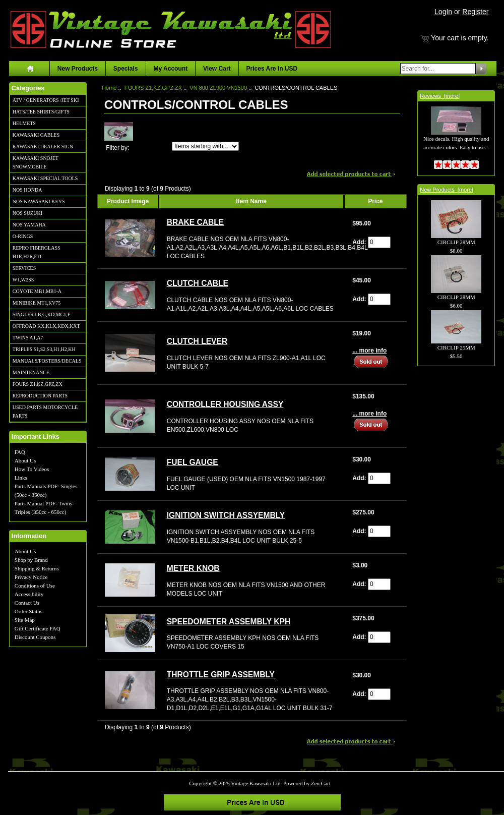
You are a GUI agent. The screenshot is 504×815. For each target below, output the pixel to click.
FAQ (20, 452)
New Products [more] (447, 190)
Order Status (28, 611)
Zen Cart (321, 783)
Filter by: (117, 148)
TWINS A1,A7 (28, 338)
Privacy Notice (31, 577)
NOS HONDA (27, 190)
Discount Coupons (35, 637)
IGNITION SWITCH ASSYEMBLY (226, 515)
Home (109, 88)
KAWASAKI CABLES (36, 135)
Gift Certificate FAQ (38, 628)
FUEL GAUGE (193, 462)
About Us (25, 460)
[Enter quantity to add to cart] (379, 242)
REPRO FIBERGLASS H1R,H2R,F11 (37, 252)
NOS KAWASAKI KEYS (39, 201)
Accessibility (29, 594)
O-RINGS (23, 236)
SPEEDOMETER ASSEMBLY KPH (229, 622)
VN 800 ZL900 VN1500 (218, 88)
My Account (171, 69)
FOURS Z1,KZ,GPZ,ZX (38, 384)
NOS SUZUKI (27, 213)
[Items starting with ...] (205, 146)
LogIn (443, 12)
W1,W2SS (23, 280)
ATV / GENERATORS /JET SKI (46, 100)
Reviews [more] (440, 96)
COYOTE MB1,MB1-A (37, 291)
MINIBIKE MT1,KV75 (37, 303)
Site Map (25, 620)
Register (475, 12)
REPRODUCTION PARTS (40, 396)
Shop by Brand (31, 560)
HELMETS (24, 123)
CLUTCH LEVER (197, 341)
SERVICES (24, 268)
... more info (369, 351)
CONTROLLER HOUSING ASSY (225, 404)
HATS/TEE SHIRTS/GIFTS (41, 112)
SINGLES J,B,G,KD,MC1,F (41, 314)
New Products (78, 69)
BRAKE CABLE (196, 222)
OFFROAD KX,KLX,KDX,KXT (46, 326)
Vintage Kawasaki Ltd (256, 783)
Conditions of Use (35, 586)
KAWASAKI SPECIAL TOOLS (45, 178)
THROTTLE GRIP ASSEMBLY (221, 675)
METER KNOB (193, 568)
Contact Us (27, 603)
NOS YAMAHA (29, 225)
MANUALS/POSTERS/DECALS (47, 361)
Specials (126, 69)
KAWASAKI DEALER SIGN (43, 147)
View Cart (217, 69)
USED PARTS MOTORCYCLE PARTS (45, 412)
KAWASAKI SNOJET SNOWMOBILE (36, 162)
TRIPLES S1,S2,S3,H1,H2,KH (44, 349)
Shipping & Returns (37, 568)
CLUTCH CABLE (198, 283)
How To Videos (32, 469)
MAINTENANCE (31, 372)
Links (21, 478)
